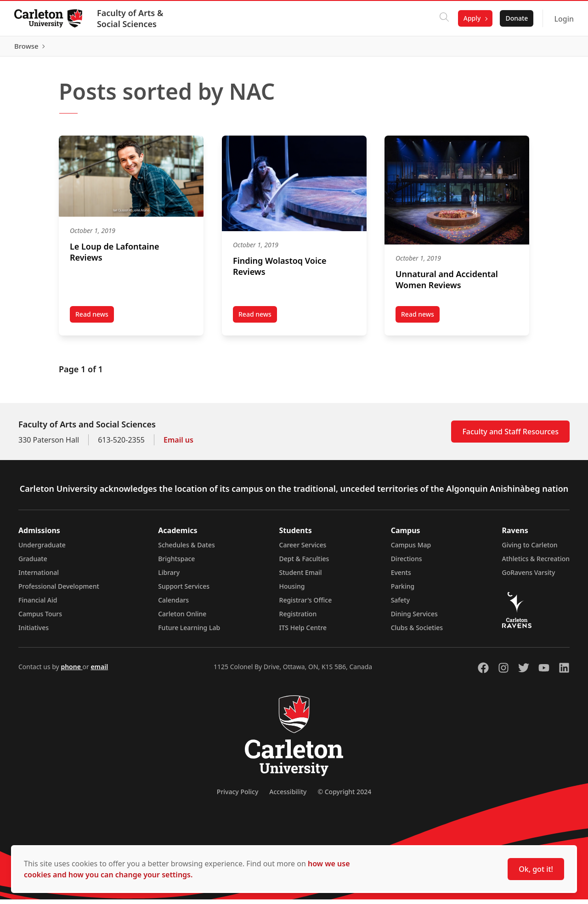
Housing (292, 591)
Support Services (184, 591)
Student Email (301, 577)
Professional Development (59, 591)
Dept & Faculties (304, 563)
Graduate (33, 563)
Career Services (303, 549)
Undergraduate (42, 549)
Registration (298, 618)
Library (169, 577)
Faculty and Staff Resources (510, 436)
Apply (472, 18)
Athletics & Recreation (536, 563)
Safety (401, 605)
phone (71, 671)
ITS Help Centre (303, 632)
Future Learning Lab (189, 632)
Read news (95, 320)
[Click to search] (444, 18)
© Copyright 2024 (344, 796)
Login (563, 19)
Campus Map (411, 549)
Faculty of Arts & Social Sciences (130, 18)
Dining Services (414, 618)
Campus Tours (40, 618)
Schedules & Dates (187, 549)
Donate (516, 18)
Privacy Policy (237, 796)
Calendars (173, 605)
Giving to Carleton (530, 549)
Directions (407, 563)
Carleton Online (182, 618)
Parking (403, 591)
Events (401, 577)
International (39, 577)
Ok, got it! (536, 869)
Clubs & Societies (417, 632)
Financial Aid (38, 605)
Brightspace (176, 563)
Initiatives (34, 632)
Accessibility (288, 796)
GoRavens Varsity (529, 577)
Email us (178, 444)
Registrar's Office (306, 605)
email (99, 671)
